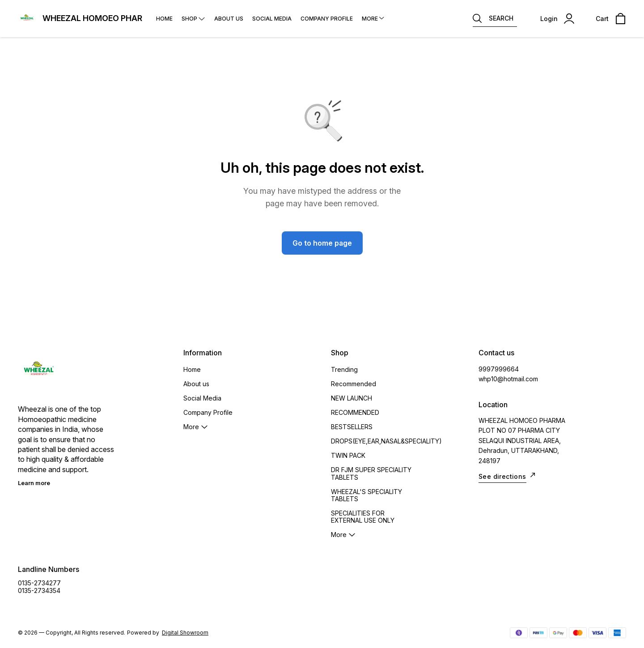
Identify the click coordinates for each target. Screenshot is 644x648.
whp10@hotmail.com (508, 379)
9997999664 (499, 369)
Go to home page (322, 243)
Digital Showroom (185, 633)
